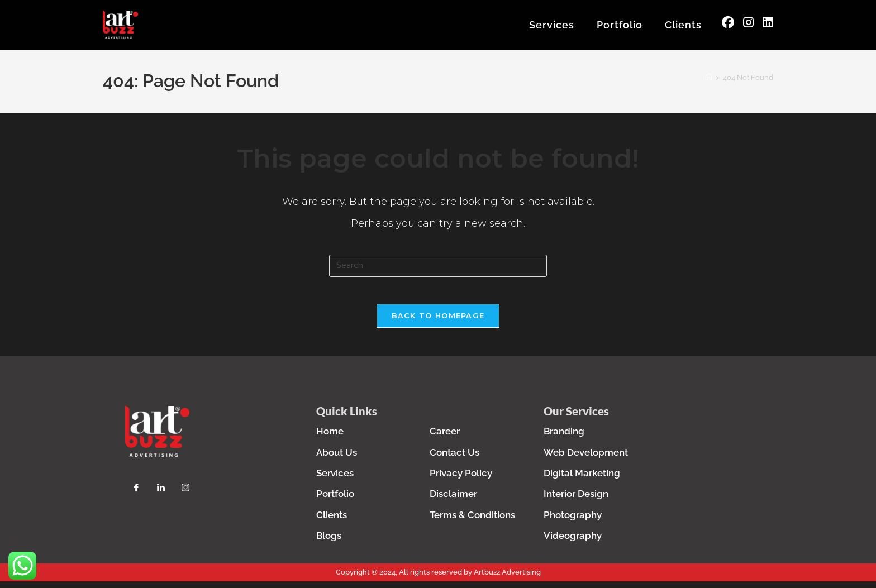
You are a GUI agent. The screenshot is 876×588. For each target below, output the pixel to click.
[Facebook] (136, 496)
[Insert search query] (438, 268)
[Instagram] (185, 496)
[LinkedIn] (161, 496)
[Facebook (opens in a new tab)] (728, 24)
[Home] (709, 80)
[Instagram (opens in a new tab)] (748, 24)
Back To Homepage (438, 324)
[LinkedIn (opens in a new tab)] (768, 24)
